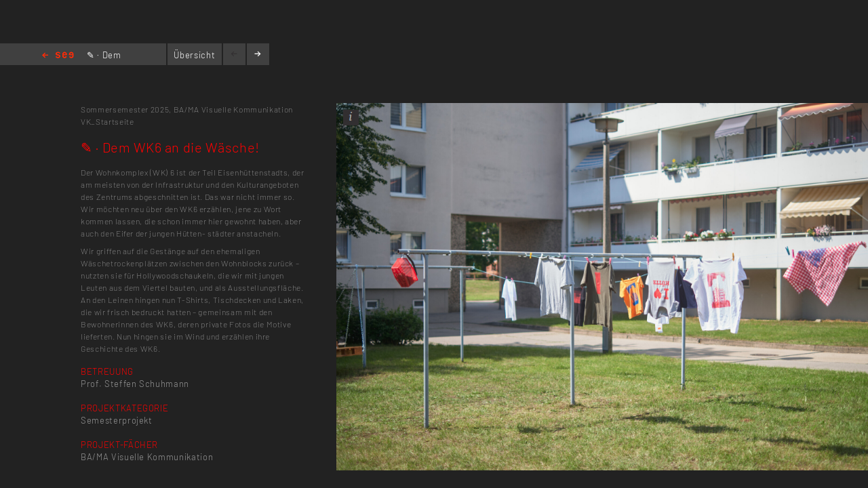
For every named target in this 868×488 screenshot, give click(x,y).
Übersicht (194, 55)
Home (58, 56)
